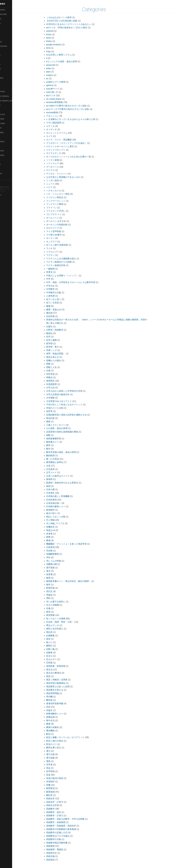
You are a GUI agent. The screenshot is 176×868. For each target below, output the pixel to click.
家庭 (54, 422)
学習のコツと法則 (60, 408)
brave (55, 34)
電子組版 (56, 758)
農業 (54, 724)
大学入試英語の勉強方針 (64, 394)
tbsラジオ (56, 95)
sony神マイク (58, 89)
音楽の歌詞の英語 (60, 778)
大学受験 (56, 398)
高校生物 (56, 856)
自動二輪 (56, 649)
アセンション (58, 116)
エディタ (56, 126)
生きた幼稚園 (58, 605)
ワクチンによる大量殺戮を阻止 (67, 259)
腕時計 (55, 646)
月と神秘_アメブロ (61, 523)
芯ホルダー (57, 659)
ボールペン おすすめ (62, 221)
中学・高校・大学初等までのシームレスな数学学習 (76, 282)
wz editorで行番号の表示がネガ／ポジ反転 (72, 106)
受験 (54, 364)
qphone (55, 85)
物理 (54, 578)
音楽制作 (56, 782)
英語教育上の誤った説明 (64, 687)
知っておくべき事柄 (61, 619)
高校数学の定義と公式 (63, 833)
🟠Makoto (6, 73)
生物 (54, 608)
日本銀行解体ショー (61, 506)
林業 (54, 537)
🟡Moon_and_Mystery (11, 96)
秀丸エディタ (58, 625)
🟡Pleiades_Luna (9, 114)
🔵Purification (7, 128)
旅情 (54, 486)
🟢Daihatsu (6, 32)
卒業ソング (57, 350)
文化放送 (56, 469)
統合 (54, 639)
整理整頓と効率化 (60, 462)
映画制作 (56, 510)
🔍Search (5, 137)
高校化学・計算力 (60, 802)
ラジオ (55, 248)
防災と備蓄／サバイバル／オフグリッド (71, 737)
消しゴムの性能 (59, 561)
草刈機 (55, 697)
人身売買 (56, 296)
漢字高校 (56, 568)
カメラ (55, 136)
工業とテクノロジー (61, 425)
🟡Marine (5, 82)
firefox (55, 41)
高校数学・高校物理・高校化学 (67, 826)
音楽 (54, 775)
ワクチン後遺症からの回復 (65, 262)
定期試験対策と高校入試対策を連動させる (72, 415)
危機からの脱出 (59, 360)
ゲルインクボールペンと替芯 (66, 146)
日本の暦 (56, 489)
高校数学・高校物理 (61, 822)
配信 (54, 734)
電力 (54, 751)
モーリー (56, 238)
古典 (54, 371)
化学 (54, 337)
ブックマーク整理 (60, 204)
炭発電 (55, 574)
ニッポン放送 (58, 180)
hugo (54, 51)
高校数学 (56, 809)
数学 (54, 449)
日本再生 (56, 493)
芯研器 (55, 663)
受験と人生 (57, 367)
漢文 (54, 571)
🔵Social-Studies (9, 155)
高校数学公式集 (59, 839)
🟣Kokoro (5, 60)
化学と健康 (57, 340)
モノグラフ (57, 242)
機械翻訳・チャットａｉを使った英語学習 (72, 544)
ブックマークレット (61, 201)
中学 (54, 279)
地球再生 (56, 381)
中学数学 (56, 289)
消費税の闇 (57, 564)
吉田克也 (56, 374)
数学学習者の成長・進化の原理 (67, 452)
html (54, 48)
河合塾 (55, 551)
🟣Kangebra (7, 55)
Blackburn (10, 195)
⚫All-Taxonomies (9, 10)
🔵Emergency (7, 42)
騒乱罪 (55, 795)
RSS (5, 182)
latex (54, 72)
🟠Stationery (7, 164)
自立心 (55, 656)
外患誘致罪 (57, 384)
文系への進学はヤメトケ (64, 476)
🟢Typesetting (7, 173)
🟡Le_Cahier (7, 69)
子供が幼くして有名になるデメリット (70, 405)
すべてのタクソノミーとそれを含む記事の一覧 (74, 157)
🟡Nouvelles (7, 105)
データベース (58, 167)
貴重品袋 (56, 717)
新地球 (55, 479)
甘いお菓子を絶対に (61, 602)
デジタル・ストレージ (63, 174)
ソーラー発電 (58, 160)
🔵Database (7, 37)
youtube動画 (58, 112)
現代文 (55, 591)
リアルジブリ (58, 252)
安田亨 (55, 411)
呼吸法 (55, 377)
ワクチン (56, 255)
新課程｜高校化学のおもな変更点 (68, 483)
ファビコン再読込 (60, 197)
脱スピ (55, 642)
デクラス (56, 170)
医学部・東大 (58, 347)
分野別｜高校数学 (60, 330)
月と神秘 (56, 520)
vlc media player (60, 99)
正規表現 (56, 547)
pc (53, 78)
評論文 (55, 710)
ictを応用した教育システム (65, 55)
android (55, 31)
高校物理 (56, 846)
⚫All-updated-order (10, 14)
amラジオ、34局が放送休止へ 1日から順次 (72, 28)
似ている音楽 (58, 303)
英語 (54, 676)
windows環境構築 (60, 102)
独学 (54, 585)
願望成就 (56, 792)
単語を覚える (58, 357)
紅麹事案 (56, 636)
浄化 (54, 557)
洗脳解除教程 (58, 554)
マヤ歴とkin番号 (60, 235)
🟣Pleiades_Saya (9, 123)
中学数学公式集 (59, 293)
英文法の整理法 (59, 673)
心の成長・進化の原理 (63, 428)
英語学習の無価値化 (61, 683)
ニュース (56, 184)
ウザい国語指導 (59, 123)
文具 (54, 466)
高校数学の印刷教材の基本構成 (67, 829)
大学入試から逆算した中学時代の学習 (70, 391)
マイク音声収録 (59, 231)
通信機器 (56, 731)
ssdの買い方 (58, 92)
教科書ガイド (58, 442)
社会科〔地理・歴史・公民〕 (66, 622)
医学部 (55, 343)
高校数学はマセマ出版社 (64, 836)
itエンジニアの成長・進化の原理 (67, 62)
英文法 (55, 670)
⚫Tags (4, 169)
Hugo (10, 193)
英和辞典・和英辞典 (61, 666)
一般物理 (56, 269)
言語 (54, 707)
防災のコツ (57, 744)
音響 (54, 785)
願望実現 (56, 788)
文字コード (57, 472)
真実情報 (56, 615)
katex (54, 68)
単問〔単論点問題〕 (61, 354)
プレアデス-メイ (60, 214)
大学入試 (56, 388)
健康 (54, 306)
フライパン (57, 208)
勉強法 (55, 333)
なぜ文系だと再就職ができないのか (69, 177)
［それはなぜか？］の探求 (65, 17)
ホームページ (58, 218)
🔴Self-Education (9, 141)
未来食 (55, 534)
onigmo (55, 75)
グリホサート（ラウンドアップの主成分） (72, 143)
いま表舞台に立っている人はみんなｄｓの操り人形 (76, 119)
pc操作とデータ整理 (62, 82)
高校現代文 (57, 853)
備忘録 (55, 313)
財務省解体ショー (60, 714)
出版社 (55, 327)
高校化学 (56, 799)
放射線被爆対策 (59, 439)
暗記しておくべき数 (61, 517)
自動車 (55, 653)
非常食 (55, 765)
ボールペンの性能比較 (63, 225)
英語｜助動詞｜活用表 (63, 680)
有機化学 (56, 527)
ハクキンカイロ (59, 191)
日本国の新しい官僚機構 (64, 496)
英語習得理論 (58, 693)
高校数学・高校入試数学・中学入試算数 (71, 819)
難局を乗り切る (59, 748)
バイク (55, 187)
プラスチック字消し (61, 211)
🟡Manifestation (8, 78)
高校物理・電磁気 (60, 849)
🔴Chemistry (7, 23)
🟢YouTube (6, 178)
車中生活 (56, 721)
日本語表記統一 (59, 503)
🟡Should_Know (8, 151)
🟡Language (7, 64)
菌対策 (55, 700)
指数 (54, 435)
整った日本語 (58, 459)
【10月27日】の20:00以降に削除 (68, 21)
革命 (54, 768)
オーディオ (57, 129)
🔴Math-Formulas (9, 91)
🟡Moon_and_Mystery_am (12, 101)
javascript (56, 65)
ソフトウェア (58, 163)
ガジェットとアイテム (63, 133)
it (52, 58)
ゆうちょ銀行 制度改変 (63, 245)
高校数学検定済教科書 (63, 843)
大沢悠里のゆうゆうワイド (65, 401)
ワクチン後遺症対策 (61, 265)
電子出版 (56, 754)
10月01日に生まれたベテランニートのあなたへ (74, 24)
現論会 (55, 595)
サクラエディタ (59, 153)
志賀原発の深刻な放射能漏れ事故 (68, 432)
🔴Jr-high (5, 51)
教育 (54, 445)
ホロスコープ (58, 228)
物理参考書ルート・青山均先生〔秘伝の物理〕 (74, 581)
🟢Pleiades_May (8, 119)
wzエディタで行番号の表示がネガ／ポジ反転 (73, 109)
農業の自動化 (58, 727)
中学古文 (56, 286)
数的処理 (56, 455)
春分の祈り (57, 513)
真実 (54, 612)
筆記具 (55, 632)
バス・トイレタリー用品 (64, 194)
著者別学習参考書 (60, 704)
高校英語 (56, 860)
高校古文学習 (58, 805)
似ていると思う (59, 299)
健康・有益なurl (59, 310)
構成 (54, 540)
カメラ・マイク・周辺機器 (65, 140)
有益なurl (56, 530)
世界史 (55, 272)
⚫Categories (7, 19)
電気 (54, 761)
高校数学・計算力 (60, 816)
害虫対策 (56, 418)
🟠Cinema (6, 28)
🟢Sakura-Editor (8, 132)
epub (54, 38)
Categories (100, 9)
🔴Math (5, 87)
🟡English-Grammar (10, 46)
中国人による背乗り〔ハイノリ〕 (68, 276)
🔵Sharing (6, 146)
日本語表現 (57, 500)
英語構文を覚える (60, 690)
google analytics (60, 45)
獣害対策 (56, 588)
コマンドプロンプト (61, 150)
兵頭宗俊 (56, 316)
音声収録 (56, 771)
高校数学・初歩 (59, 812)
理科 (54, 598)
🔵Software (6, 160)
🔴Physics (6, 110)
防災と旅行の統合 (60, 741)
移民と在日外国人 (60, 629)
